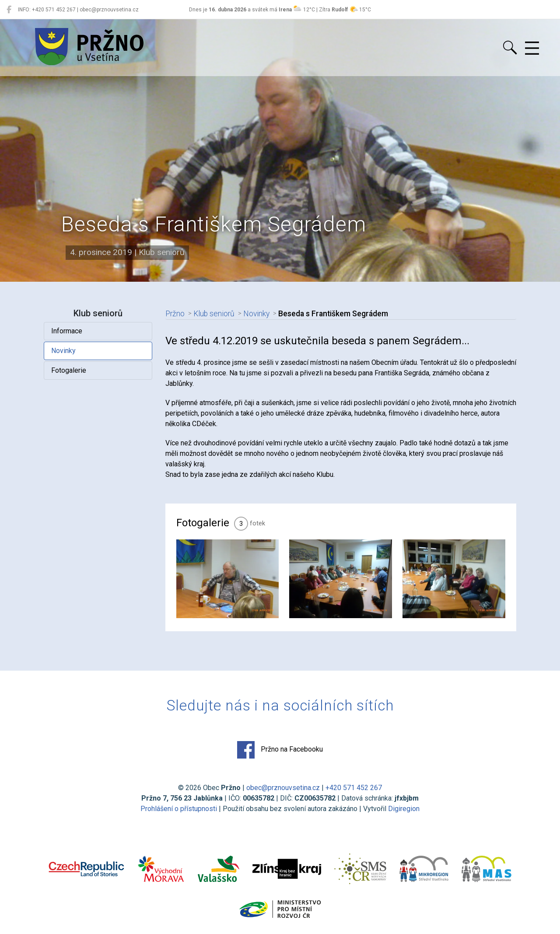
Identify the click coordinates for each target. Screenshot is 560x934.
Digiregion (404, 809)
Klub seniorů (214, 314)
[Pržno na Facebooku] (9, 10)
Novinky (63, 351)
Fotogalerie (69, 370)
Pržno (175, 314)
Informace (67, 331)
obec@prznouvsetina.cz (283, 788)
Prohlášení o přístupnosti (179, 809)
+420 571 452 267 (354, 788)
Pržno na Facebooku (280, 750)
